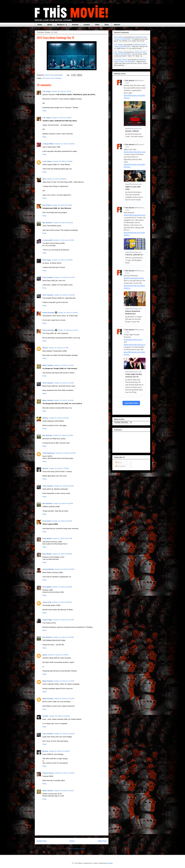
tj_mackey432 (48, 240)
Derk (44, 179)
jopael (45, 655)
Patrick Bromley (48, 313)
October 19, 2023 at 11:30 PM (58, 655)
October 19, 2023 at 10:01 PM (63, 620)
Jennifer (45, 716)
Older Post (102, 841)
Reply (44, 111)
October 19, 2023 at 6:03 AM (65, 144)
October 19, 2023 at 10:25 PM (63, 637)
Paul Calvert (47, 205)
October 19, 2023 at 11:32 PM (64, 681)
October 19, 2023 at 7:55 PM (59, 468)
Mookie (45, 348)
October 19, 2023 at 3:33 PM (64, 383)
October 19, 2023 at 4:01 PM (59, 418)
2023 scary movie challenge (52, 78)
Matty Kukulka (48, 681)
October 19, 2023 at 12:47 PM (64, 277)
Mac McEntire (47, 223)
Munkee (45, 468)
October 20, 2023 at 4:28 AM (64, 791)
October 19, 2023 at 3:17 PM (58, 348)
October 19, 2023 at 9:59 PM (62, 602)
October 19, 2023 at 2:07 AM (62, 91)
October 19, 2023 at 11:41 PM (64, 699)
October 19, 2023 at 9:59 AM (63, 223)
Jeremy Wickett (48, 569)
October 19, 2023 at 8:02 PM (64, 486)
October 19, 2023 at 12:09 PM (62, 260)
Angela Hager (47, 620)
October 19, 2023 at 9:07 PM (62, 538)
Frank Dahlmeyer (49, 453)
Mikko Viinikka (48, 365)
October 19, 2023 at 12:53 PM (64, 295)
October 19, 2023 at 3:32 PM (64, 365)
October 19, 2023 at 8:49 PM (62, 521)
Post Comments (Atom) (76, 849)
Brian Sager (47, 260)
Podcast (75, 25)
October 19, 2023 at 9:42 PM (64, 569)
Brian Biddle (47, 538)
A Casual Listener (121, 60)
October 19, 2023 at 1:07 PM (68, 330)
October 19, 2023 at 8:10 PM (63, 503)
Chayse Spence (48, 773)
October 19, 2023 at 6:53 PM (66, 453)
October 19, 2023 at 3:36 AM (62, 118)
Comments (121, 466)
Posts (119, 462)
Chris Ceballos (48, 277)
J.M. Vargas (47, 91)
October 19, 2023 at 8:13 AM (62, 205)
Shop (107, 25)
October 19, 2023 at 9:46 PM (62, 587)
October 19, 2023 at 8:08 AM (56, 179)
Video (97, 25)
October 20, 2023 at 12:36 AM (59, 751)
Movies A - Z (62, 25)
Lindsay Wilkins (48, 144)
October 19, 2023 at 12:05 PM (64, 240)
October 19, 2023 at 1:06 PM (68, 313)
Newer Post (42, 841)
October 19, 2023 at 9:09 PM (62, 554)
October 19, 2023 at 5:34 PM (63, 435)
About (50, 25)
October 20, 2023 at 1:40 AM (64, 773)
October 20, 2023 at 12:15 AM (64, 734)
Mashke (45, 418)
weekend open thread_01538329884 (131, 38)
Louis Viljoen (47, 161)
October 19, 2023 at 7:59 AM (63, 161)
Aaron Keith (47, 602)
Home (40, 25)
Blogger (110, 863)
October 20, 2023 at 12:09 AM (59, 716)
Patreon (117, 25)
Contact (87, 25)
